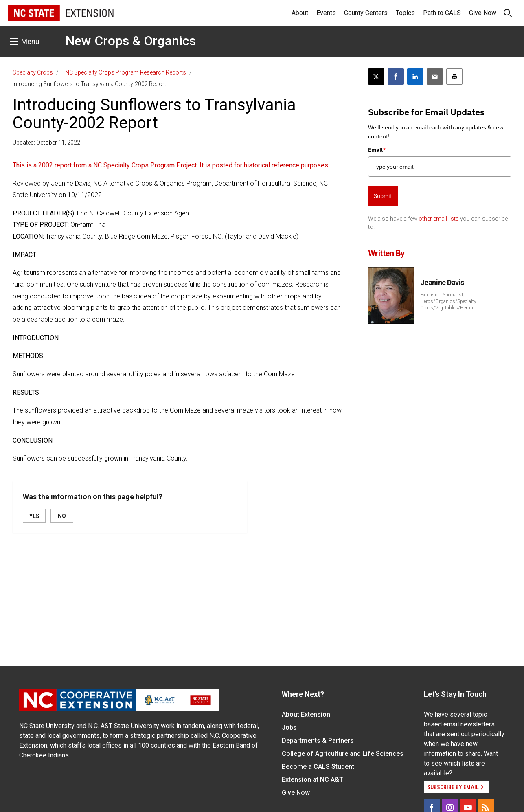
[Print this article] (454, 77)
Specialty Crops (33, 72)
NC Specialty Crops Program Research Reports (126, 72)
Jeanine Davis (442, 282)
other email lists (439, 219)
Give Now (483, 13)
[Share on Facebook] (396, 77)
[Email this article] (435, 77)
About (300, 13)
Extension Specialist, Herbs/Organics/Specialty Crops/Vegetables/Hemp (448, 301)
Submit (383, 196)
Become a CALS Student (318, 767)
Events (326, 13)
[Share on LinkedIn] (415, 77)
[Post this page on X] (376, 77)
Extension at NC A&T (312, 780)
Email (377, 150)
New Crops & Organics (131, 41)
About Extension (306, 714)
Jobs (289, 728)
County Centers (366, 13)
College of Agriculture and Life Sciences (343, 754)
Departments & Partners (318, 741)
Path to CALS (442, 13)
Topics (405, 13)
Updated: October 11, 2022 (46, 143)
